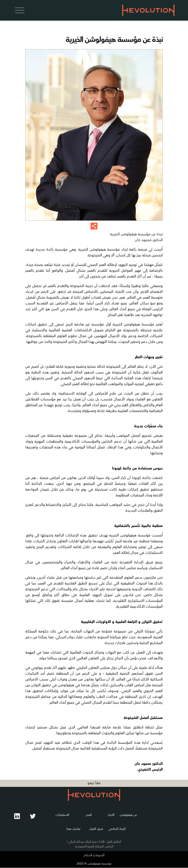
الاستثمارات (62, 815)
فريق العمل (96, 829)
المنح (89, 815)
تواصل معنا (73, 829)
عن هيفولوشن (128, 815)
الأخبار (111, 815)
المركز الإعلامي (117, 829)
